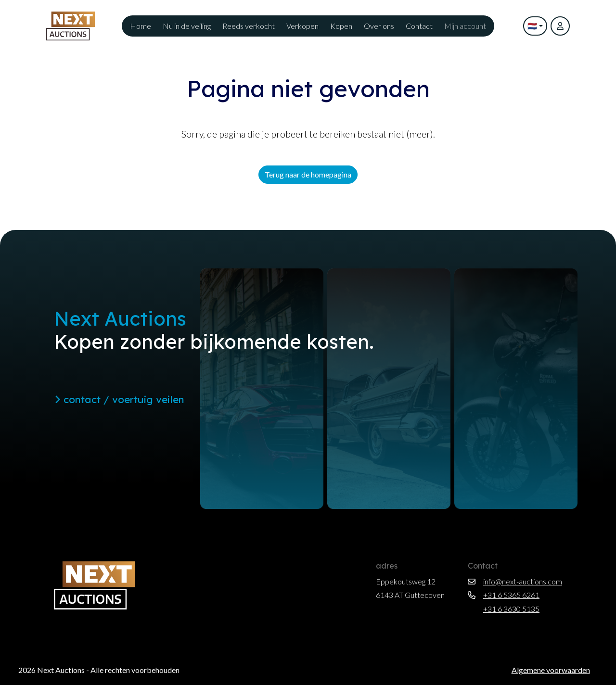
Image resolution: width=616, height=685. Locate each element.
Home (141, 26)
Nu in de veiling (187, 26)
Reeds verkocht (249, 26)
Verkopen (302, 26)
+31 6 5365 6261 (504, 595)
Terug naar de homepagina (308, 174)
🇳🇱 (532, 26)
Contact (419, 26)
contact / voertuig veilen (119, 399)
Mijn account (465, 26)
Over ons (379, 26)
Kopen (341, 26)
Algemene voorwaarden (551, 670)
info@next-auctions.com (515, 581)
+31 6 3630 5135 (504, 609)
